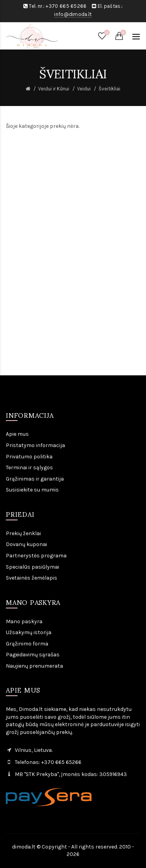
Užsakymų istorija (29, 632)
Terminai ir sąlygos (29, 468)
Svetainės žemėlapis (32, 578)
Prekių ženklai (23, 533)
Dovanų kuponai (26, 544)
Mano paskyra (24, 621)
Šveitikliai (109, 89)
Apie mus (17, 434)
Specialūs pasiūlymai (33, 567)
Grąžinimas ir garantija (35, 479)
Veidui (84, 89)
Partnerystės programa (36, 556)
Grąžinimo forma (27, 644)
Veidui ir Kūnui (54, 89)
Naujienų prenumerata (34, 666)
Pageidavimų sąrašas (33, 655)
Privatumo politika (29, 457)
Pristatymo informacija (35, 445)
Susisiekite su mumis (32, 490)
